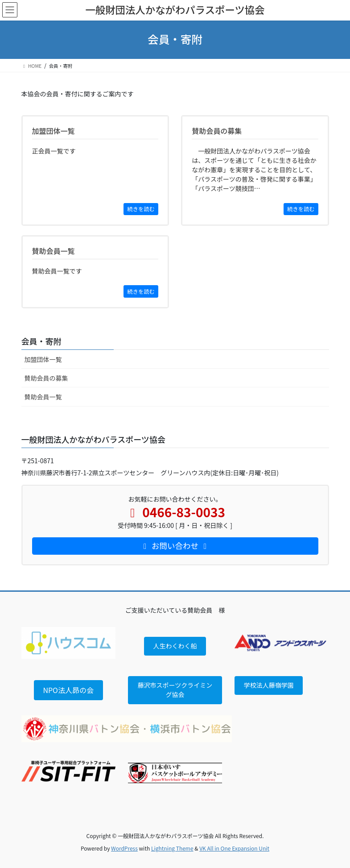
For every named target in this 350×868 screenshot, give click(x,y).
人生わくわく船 (175, 646)
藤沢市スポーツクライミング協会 (175, 690)
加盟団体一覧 (43, 359)
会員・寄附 (41, 341)
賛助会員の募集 (46, 378)
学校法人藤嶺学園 (269, 685)
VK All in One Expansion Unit (234, 848)
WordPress (124, 848)
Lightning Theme (172, 848)
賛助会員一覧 (43, 397)
